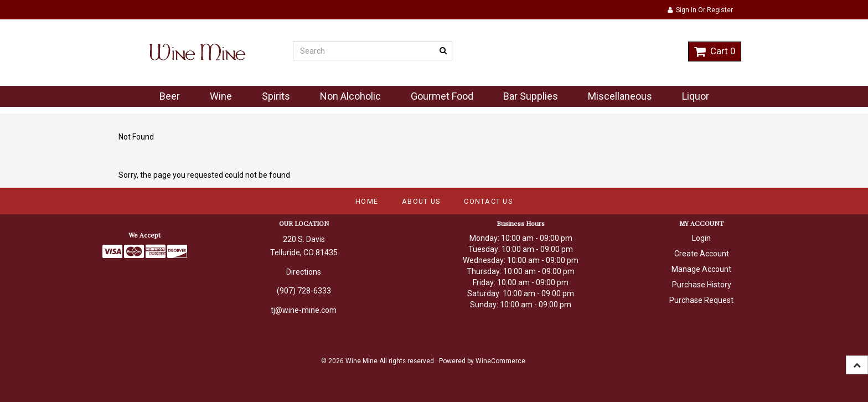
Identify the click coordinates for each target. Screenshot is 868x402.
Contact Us (488, 201)
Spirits (276, 96)
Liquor (696, 96)
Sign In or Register (700, 10)
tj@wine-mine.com (304, 310)
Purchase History (702, 285)
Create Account (702, 254)
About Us (421, 201)
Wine (221, 96)
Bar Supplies (531, 96)
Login (701, 238)
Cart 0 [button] (715, 51)
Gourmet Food (442, 96)
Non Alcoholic (350, 96)
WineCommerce (500, 361)
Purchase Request (701, 300)
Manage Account (701, 269)
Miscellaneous (620, 96)
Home (367, 201)
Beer (170, 96)
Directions (304, 272)
